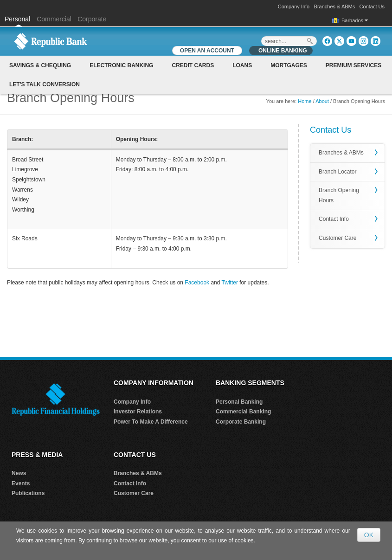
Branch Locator (337, 172)
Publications (28, 493)
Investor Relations (138, 412)
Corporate (92, 19)
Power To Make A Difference (151, 422)
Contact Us (372, 6)
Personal (18, 19)
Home (305, 101)
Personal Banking (239, 402)
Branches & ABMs (335, 6)
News (19, 473)
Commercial (54, 19)
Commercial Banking (243, 412)
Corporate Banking (241, 422)
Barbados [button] (355, 20)
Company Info (294, 6)
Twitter (230, 283)
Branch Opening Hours (339, 195)
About (322, 101)
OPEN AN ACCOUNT (207, 51)
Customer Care (337, 238)
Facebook (197, 283)
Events (21, 483)
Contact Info (334, 219)
